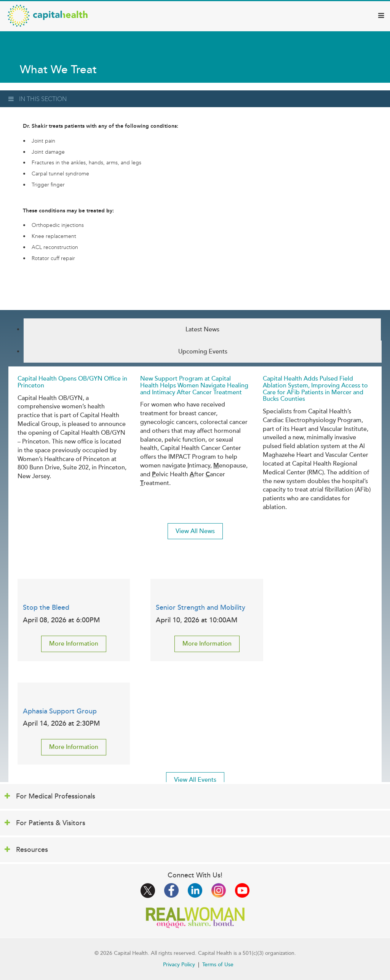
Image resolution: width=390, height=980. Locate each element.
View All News (195, 531)
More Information (74, 644)
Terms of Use (218, 965)
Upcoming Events (203, 352)
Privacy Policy (179, 965)
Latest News (202, 329)
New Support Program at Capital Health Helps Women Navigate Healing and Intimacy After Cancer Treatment (194, 385)
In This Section (38, 99)
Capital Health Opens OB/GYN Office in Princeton (72, 382)
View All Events (195, 780)
